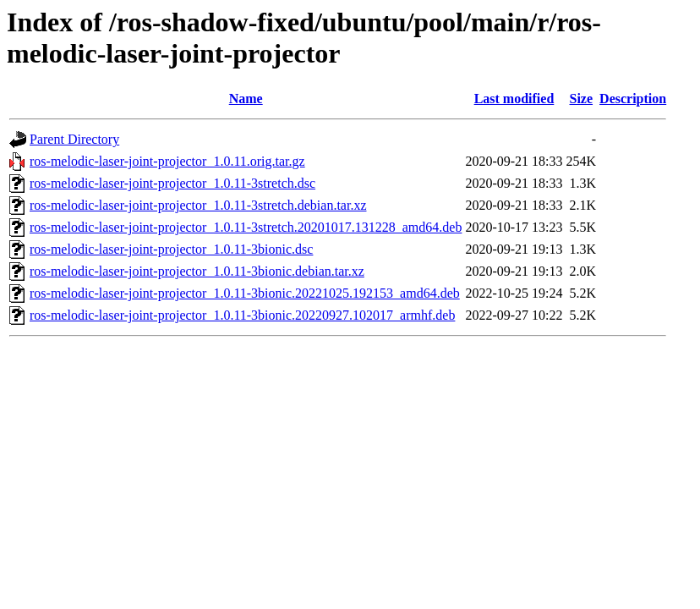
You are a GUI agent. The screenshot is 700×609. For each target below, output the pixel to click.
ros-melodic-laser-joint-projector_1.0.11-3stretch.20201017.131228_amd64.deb (246, 227)
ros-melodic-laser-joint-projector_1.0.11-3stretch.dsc (172, 183)
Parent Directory (74, 139)
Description (633, 99)
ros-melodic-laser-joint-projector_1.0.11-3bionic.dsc (171, 249)
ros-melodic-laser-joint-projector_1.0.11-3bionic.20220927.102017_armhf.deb (242, 315)
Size (582, 99)
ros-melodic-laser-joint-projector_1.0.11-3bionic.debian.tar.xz (197, 271)
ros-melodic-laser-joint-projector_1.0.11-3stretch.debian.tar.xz (198, 205)
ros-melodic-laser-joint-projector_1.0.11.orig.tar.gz (167, 161)
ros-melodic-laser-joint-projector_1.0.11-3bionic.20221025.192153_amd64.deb (245, 293)
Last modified (514, 99)
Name (246, 99)
